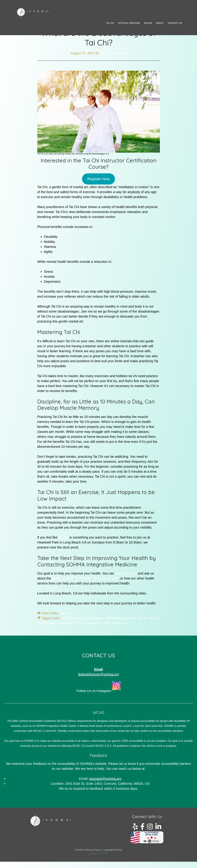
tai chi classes (61, 623)
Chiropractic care (106, 578)
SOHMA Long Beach (121, 618)
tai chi (142, 618)
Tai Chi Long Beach (88, 623)
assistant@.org (105, 779)
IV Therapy (84, 578)
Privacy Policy (93, 850)
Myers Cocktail (63, 578)
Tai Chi (64, 537)
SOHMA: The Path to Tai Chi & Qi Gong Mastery (46, 12)
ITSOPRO (104, 853)
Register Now (98, 179)
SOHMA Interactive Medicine (83, 618)
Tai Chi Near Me (116, 623)
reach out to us (126, 573)
